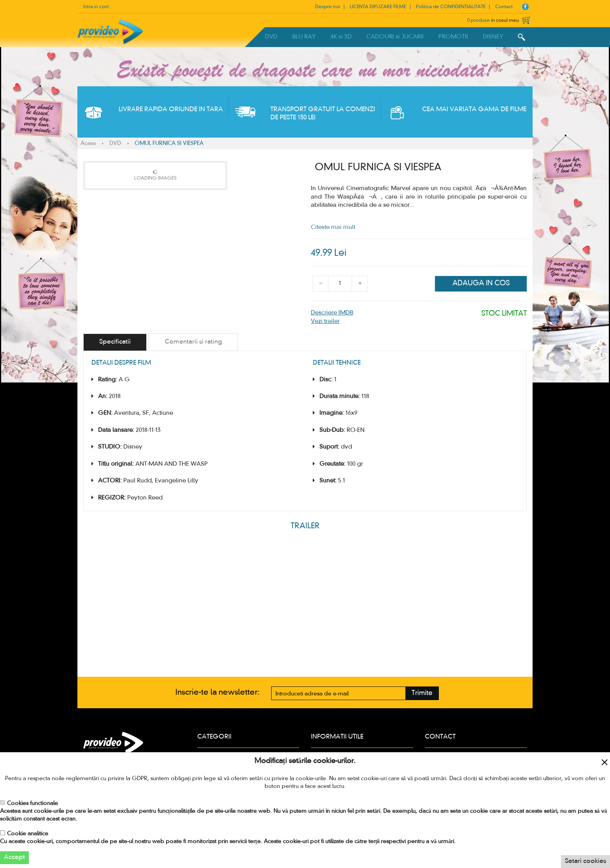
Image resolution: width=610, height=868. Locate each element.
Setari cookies (585, 861)
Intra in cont (96, 7)
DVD (271, 37)
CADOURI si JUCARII (395, 37)
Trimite (422, 693)
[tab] (115, 342)
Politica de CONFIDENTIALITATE (451, 7)
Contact (504, 7)
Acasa (88, 143)
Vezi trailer (325, 321)
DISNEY (493, 37)
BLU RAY (304, 37)
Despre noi (328, 7)
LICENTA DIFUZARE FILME (378, 7)
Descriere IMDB (332, 313)
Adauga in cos (481, 283)
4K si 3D (341, 37)
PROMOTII (453, 37)
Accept (14, 858)
